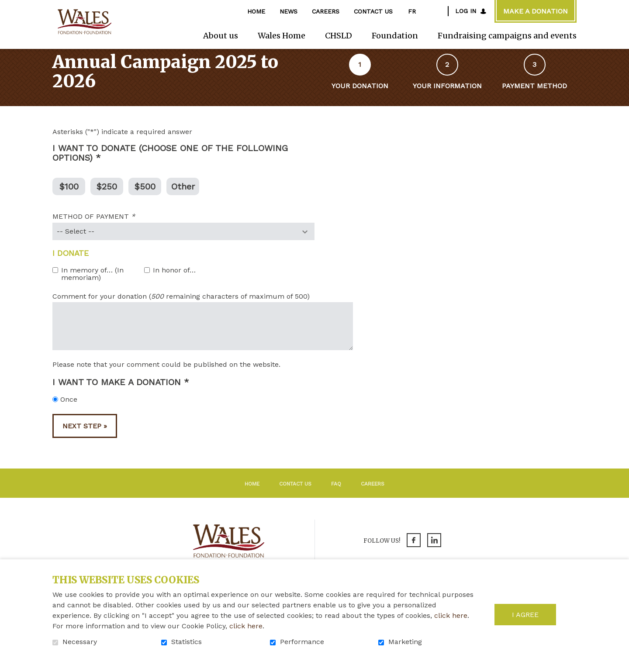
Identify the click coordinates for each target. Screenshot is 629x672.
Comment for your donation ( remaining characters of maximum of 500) (181, 308)
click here (451, 615)
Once (65, 411)
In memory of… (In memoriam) (92, 285)
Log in (466, 11)
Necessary (80, 642)
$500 (145, 197)
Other (183, 197)
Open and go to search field (437, 11)
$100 (69, 197)
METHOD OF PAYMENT (110, 228)
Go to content (7, 7)
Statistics (187, 642)
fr (412, 11)
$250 (107, 197)
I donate (71, 265)
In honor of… (174, 282)
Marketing (405, 642)
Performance (302, 642)
